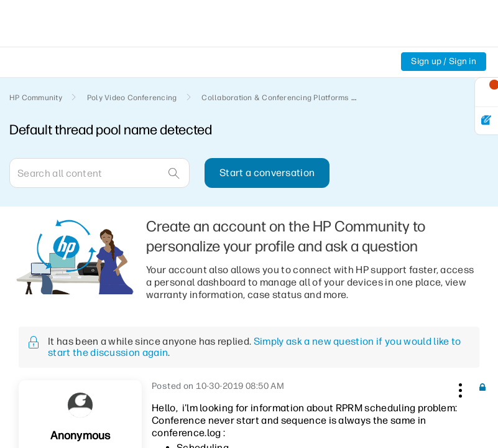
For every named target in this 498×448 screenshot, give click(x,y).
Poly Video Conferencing (132, 98)
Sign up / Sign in (444, 61)
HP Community (36, 98)
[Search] (99, 173)
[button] (459, 388)
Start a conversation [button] (267, 173)
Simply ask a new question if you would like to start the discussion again (254, 347)
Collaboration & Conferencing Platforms (275, 98)
